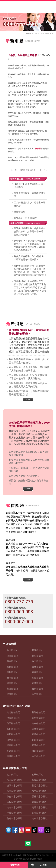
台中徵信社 (37, 661)
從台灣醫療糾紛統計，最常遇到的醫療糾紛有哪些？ (29, 332)
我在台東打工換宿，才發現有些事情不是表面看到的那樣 (29, 393)
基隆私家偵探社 (40, 780)
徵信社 (38, 34)
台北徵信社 (19, 212)
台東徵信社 (37, 689)
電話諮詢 (15, 865)
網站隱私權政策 (36, 859)
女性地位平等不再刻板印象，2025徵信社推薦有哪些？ (29, 424)
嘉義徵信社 (37, 672)
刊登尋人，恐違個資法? (26, 218)
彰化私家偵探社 (15, 796)
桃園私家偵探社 (15, 785)
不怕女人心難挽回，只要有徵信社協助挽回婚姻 (29, 469)
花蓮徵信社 (12, 689)
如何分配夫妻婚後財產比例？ (24, 476)
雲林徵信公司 (39, 729)
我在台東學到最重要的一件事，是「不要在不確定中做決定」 (29, 361)
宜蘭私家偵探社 (40, 813)
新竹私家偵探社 (40, 785)
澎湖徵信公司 (13, 756)
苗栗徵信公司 (13, 723)
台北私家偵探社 (15, 780)
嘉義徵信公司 (39, 734)
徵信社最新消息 (28, 170)
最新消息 (50, 34)
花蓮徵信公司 (13, 751)
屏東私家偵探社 (15, 813)
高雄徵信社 (37, 678)
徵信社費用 (25, 859)
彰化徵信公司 (13, 729)
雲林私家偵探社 (40, 796)
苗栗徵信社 (12, 661)
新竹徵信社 (37, 656)
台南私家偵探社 (15, 807)
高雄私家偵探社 (40, 807)
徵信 (44, 855)
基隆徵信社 (37, 650)
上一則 (13, 170)
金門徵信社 (37, 694)
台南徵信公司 (13, 740)
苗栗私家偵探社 (15, 791)
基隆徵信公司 (39, 712)
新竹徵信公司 (39, 718)
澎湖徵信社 (12, 694)
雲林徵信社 (37, 667)
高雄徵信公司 (39, 740)
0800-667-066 (19, 621)
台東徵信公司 (39, 751)
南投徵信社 (12, 672)
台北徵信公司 (13, 712)
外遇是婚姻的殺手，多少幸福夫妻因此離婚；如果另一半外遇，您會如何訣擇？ (30, 231)
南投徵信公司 (13, 734)
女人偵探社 (12, 774)
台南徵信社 (12, 678)
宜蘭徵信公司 (39, 745)
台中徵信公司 (39, 723)
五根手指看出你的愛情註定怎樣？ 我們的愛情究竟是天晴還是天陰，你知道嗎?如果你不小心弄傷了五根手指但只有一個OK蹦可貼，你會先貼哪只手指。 (30, 287)
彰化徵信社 (12, 667)
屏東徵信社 (12, 683)
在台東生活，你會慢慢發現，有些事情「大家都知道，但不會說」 (29, 369)
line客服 (43, 865)
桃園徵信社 (12, 656)
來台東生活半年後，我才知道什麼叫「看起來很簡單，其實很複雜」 (28, 377)
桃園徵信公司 (13, 718)
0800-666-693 (19, 612)
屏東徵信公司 (13, 745)
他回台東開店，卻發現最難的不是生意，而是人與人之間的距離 (28, 385)
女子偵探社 (37, 774)
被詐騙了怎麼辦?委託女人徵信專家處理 (29, 482)
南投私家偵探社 (15, 802)
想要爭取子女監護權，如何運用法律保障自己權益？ (29, 461)
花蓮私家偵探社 (15, 818)
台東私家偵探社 (40, 818)
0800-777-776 (28, 22)
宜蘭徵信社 (37, 683)
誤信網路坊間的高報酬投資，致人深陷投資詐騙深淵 (29, 453)
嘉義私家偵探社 (40, 802)
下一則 (43, 170)
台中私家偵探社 (40, 791)
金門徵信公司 (39, 756)
